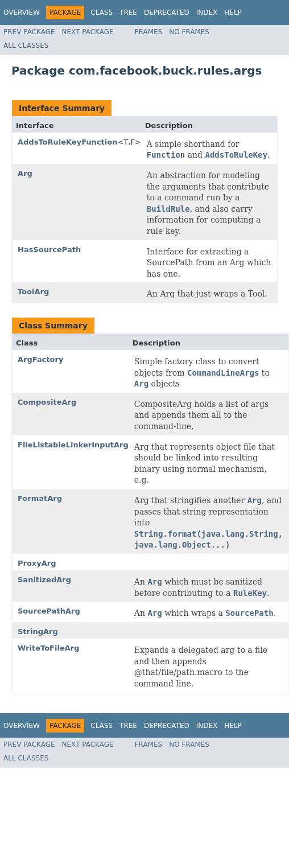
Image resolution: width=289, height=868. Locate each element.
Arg (25, 173)
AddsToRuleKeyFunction (67, 142)
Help (233, 13)
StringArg (38, 632)
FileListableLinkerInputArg (73, 445)
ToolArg (33, 292)
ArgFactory (40, 359)
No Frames (189, 32)
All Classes (26, 46)
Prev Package (29, 32)
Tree (128, 13)
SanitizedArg (44, 580)
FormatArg (40, 498)
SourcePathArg (49, 611)
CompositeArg (47, 402)
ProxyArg (37, 563)
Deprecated (167, 13)
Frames (149, 32)
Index (207, 13)
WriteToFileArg (48, 648)
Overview (22, 13)
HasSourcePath (49, 250)
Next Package (88, 32)
